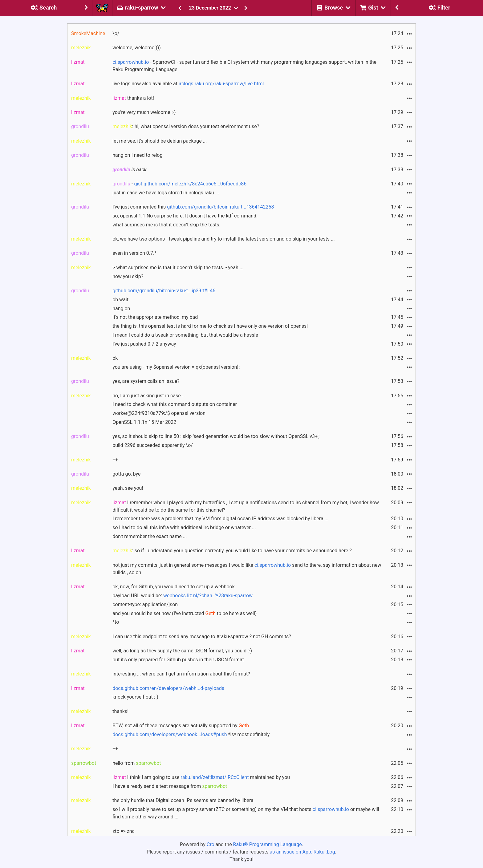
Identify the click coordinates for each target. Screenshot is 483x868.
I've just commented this (193, 207)
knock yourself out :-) (135, 697)
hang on (121, 308)
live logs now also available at (188, 84)
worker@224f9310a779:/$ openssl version (159, 413)
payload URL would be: (183, 596)
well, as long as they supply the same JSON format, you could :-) (182, 651)
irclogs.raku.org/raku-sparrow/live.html (221, 84)
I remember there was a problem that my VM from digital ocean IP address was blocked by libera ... (220, 519)
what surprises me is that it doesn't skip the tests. (166, 225)
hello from (137, 763)
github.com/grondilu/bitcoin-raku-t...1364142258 (220, 207)
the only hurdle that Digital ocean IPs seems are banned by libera (183, 800)
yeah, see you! (128, 488)
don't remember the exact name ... (150, 536)
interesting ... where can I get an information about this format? (181, 674)
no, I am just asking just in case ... (149, 396)
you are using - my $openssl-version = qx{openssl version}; (176, 367)
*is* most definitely (191, 734)
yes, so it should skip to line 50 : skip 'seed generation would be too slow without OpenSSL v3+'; (216, 436)
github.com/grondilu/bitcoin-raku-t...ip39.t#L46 (164, 291)
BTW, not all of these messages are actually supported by (181, 726)
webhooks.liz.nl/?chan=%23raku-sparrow (208, 596)
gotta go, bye (126, 474)
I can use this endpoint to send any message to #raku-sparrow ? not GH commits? (202, 637)
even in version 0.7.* (134, 253)
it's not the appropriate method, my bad (155, 317)
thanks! (120, 711)
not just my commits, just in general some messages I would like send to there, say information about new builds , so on (247, 569)
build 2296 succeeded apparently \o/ (153, 445)
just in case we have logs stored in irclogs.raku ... (166, 193)
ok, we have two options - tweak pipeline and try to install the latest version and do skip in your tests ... (223, 239)
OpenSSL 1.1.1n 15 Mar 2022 (144, 422)
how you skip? (128, 276)
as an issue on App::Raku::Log (302, 852)
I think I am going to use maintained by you (201, 777)
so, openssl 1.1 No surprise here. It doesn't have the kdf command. (185, 216)
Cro (211, 844)
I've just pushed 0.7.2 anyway (144, 344)
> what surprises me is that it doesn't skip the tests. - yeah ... (178, 268)
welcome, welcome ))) (137, 48)
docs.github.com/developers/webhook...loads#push (170, 734)
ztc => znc (124, 831)
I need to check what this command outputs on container (175, 404)
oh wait (120, 300)
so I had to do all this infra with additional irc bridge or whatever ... (184, 527)
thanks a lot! (133, 98)
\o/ (116, 33)
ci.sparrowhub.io (131, 62)
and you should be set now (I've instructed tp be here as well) (185, 613)
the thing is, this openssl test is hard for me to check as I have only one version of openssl (210, 326)
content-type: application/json (145, 604)
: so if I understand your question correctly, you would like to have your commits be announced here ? (232, 551)
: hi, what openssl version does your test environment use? (186, 126)
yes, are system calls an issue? (146, 381)
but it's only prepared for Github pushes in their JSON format (178, 660)
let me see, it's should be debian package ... (160, 141)
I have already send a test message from (170, 786)
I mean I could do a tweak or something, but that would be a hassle (185, 335)
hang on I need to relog (137, 155)
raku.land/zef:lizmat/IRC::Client (215, 777)
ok (115, 358)
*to (116, 622)
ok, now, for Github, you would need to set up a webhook (174, 587)
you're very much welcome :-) (144, 112)
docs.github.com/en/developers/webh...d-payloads (168, 688)
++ (115, 460)
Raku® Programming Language (268, 844)
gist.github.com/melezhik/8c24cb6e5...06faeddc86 (190, 184)
